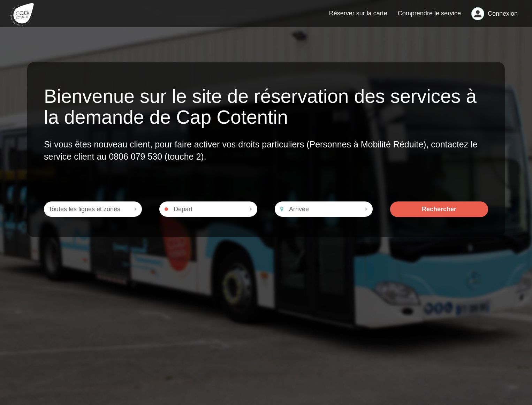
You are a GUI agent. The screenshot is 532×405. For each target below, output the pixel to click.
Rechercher (439, 215)
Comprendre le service (429, 16)
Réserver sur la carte (358, 16)
